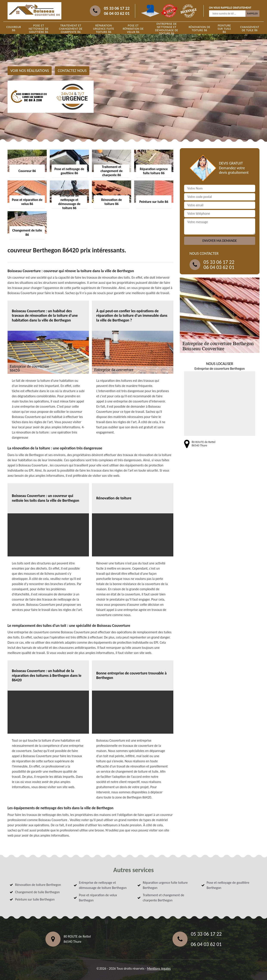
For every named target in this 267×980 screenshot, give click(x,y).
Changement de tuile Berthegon (37, 892)
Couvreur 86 (14, 29)
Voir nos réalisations (30, 71)
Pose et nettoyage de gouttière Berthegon (228, 885)
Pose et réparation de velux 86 (133, 29)
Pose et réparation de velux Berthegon (98, 898)
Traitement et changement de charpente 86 (71, 29)
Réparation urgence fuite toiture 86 (104, 29)
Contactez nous (72, 71)
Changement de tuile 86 (250, 29)
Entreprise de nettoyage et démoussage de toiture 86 (167, 29)
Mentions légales (159, 968)
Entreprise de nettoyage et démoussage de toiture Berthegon (103, 885)
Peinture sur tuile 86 (224, 29)
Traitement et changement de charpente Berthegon (163, 898)
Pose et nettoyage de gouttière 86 (39, 29)
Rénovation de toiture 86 (199, 29)
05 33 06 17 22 (117, 8)
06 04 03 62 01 (117, 13)
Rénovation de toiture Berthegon (38, 885)
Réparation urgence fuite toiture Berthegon (165, 885)
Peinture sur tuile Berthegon (35, 899)
